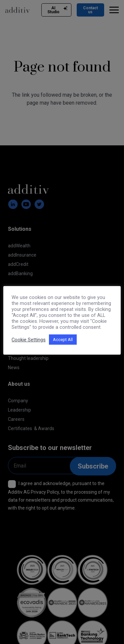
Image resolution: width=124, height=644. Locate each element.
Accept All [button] (63, 340)
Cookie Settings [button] (29, 340)
